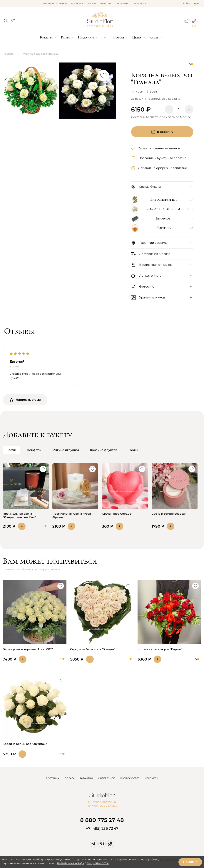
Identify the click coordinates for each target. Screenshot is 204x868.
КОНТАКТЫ (152, 778)
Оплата (91, 3)
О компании (122, 3)
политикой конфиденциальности (83, 863)
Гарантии (105, 3)
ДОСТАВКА (52, 778)
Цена (137, 37)
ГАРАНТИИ (86, 778)
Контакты (140, 3)
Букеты (46, 37)
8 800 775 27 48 (102, 820)
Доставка (77, 3)
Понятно (190, 862)
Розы (65, 37)
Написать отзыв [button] (25, 400)
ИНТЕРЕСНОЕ (107, 778)
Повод (118, 37)
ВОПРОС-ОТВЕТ (130, 778)
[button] (6, 20)
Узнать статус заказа (54, 3)
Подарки (86, 37)
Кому (154, 37)
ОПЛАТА (70, 778)
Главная (8, 54)
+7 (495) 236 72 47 (102, 828)
